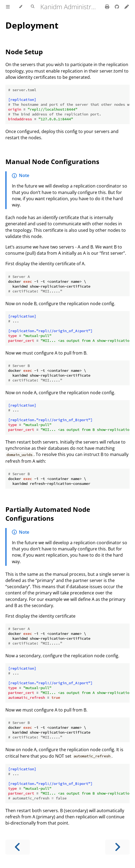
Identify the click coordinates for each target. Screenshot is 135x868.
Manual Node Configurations (52, 161)
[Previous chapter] (18, 847)
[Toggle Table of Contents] (8, 7)
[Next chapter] (117, 847)
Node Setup (24, 52)
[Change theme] (20, 7)
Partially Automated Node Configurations (48, 514)
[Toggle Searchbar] (33, 7)
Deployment (32, 25)
